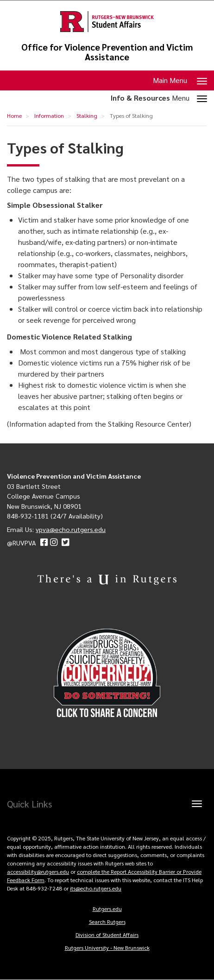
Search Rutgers (107, 922)
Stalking (87, 115)
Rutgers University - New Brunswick (107, 948)
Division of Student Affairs (107, 935)
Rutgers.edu (107, 909)
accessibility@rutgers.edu (38, 871)
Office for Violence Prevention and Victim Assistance (107, 52)
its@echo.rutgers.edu (96, 888)
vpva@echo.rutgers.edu (71, 529)
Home (14, 115)
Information (49, 115)
